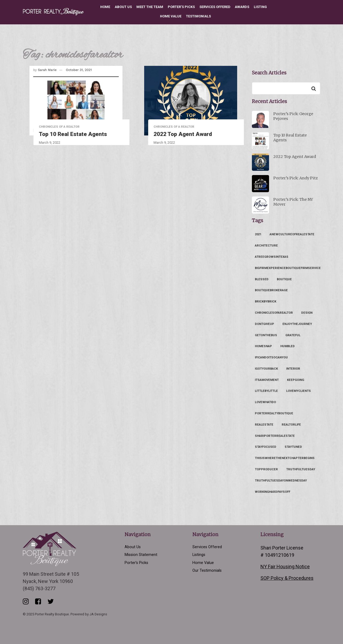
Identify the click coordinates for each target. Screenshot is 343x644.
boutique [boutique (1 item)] (284, 279)
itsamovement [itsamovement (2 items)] (267, 380)
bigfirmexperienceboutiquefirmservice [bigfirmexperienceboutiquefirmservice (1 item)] (288, 268)
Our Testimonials (207, 571)
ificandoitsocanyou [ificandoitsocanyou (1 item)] (271, 357)
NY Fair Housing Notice (285, 567)
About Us (123, 7)
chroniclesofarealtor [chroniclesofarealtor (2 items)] (274, 313)
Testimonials (198, 16)
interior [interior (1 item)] (293, 369)
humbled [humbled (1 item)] (288, 346)
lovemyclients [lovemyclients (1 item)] (299, 391)
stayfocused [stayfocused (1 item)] (266, 447)
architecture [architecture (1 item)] (266, 246)
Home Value (171, 16)
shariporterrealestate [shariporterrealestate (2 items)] (275, 436)
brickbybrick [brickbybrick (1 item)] (266, 302)
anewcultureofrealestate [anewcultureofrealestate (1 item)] (292, 234)
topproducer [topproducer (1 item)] (266, 469)
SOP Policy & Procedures (287, 578)
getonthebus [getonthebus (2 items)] (266, 335)
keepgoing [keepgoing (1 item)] (296, 380)
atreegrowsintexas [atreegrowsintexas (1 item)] (272, 257)
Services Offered (215, 7)
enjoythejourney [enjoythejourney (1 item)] (297, 324)
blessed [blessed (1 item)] (262, 279)
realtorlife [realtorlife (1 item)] (291, 425)
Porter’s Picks (181, 7)
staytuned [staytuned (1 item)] (293, 447)
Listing (260, 7)
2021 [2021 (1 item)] (258, 234)
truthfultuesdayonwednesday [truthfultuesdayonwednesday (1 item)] (281, 481)
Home (105, 7)
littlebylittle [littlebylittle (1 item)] (266, 391)
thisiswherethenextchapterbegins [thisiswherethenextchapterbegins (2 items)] (285, 458)
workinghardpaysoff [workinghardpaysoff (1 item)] (273, 492)
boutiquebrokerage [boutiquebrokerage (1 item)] (271, 290)
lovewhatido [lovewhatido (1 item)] (265, 402)
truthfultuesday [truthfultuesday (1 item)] (301, 469)
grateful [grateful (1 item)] (293, 335)
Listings (199, 555)
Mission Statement (141, 555)
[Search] (314, 88)
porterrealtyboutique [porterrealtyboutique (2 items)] (274, 413)
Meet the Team (150, 7)
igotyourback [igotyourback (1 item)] (266, 369)
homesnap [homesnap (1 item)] (263, 346)
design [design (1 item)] (307, 313)
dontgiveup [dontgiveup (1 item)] (264, 324)
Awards (242, 7)
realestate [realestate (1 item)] (264, 425)
